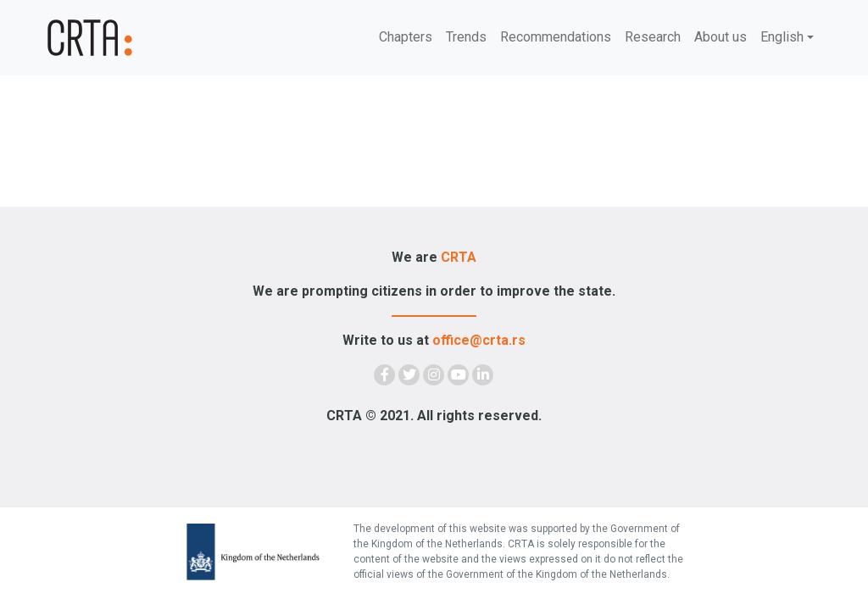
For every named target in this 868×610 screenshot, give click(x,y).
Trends (466, 37)
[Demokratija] (112, 38)
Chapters (406, 37)
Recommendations (556, 37)
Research (653, 37)
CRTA (459, 257)
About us (721, 37)
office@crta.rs (479, 340)
